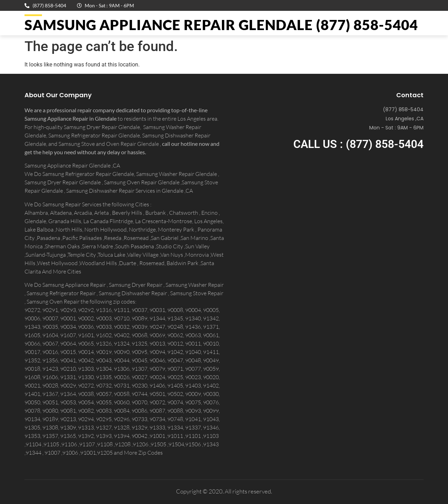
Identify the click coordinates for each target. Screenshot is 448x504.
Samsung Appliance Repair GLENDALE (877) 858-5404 (221, 25)
